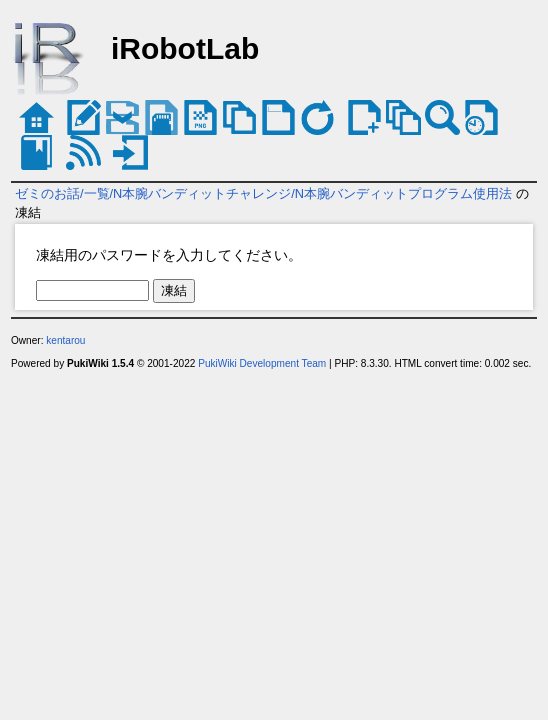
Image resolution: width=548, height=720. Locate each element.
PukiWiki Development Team (262, 363)
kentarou (65, 340)
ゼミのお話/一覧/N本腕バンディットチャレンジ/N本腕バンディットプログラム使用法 (263, 193)
